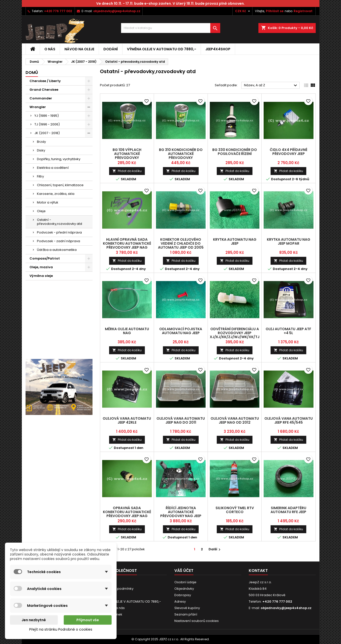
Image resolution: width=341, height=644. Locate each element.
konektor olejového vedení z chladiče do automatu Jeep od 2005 (181, 243)
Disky (41, 150)
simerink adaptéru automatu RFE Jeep (288, 510)
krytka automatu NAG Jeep (235, 241)
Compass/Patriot (45, 258)
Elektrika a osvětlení (53, 168)
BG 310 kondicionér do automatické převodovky (181, 154)
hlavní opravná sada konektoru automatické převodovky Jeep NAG (127, 243)
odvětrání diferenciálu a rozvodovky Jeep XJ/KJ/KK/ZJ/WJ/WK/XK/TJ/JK (238, 333)
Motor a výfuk (48, 202)
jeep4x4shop (218, 49)
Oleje (41, 211)
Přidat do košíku (127, 171)
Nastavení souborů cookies (197, 621)
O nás (50, 49)
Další (215, 549)
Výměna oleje (41, 276)
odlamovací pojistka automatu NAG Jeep (181, 331)
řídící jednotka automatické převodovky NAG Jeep (181, 512)
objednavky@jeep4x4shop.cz (117, 11)
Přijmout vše (88, 620)
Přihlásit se (275, 11)
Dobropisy (183, 595)
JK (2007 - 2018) (47, 133)
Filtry (40, 176)
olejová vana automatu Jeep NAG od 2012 (235, 420)
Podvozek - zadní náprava (59, 241)
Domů (32, 73)
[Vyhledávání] (171, 28)
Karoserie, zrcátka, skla (56, 194)
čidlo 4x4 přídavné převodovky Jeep (289, 152)
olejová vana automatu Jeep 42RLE (127, 420)
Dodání (111, 49)
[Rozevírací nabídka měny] (243, 11)
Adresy (180, 601)
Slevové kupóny (187, 608)
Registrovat (303, 11)
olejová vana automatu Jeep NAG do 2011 (181, 420)
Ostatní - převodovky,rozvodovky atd (60, 222)
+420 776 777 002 (58, 11)
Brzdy (41, 142)
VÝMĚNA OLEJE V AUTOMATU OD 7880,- (162, 49)
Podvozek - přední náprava (59, 232)
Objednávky (184, 589)
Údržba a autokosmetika (57, 250)
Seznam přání (186, 614)
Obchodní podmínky (117, 589)
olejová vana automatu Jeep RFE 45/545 (289, 420)
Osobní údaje (185, 582)
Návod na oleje (79, 49)
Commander (41, 98)
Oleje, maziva (41, 267)
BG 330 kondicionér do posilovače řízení (235, 152)
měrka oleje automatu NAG (127, 331)
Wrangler (38, 107)
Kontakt (258, 571)
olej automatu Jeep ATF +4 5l (288, 331)
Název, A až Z (271, 86)
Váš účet (184, 571)
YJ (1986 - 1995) (47, 116)
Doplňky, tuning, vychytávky (59, 159)
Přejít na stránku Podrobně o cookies (61, 629)
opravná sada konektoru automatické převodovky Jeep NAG (127, 512)
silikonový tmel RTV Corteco (235, 510)
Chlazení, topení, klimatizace (60, 185)
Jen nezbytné (34, 620)
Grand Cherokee (44, 90)
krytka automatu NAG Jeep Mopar (289, 241)
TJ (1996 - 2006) (47, 124)
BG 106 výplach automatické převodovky (127, 154)
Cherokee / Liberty (45, 81)
